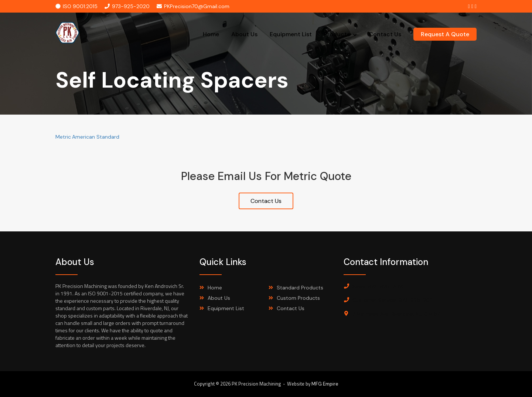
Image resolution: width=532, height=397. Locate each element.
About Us (244, 34)
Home (211, 34)
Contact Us (385, 34)
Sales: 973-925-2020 (379, 286)
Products (337, 34)
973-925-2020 (127, 6)
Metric (63, 137)
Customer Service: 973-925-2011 (393, 300)
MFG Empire (325, 384)
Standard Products (300, 288)
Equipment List (291, 34)
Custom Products (298, 298)
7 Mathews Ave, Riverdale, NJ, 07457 (396, 314)
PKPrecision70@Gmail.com (193, 6)
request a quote (445, 34)
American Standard (96, 137)
